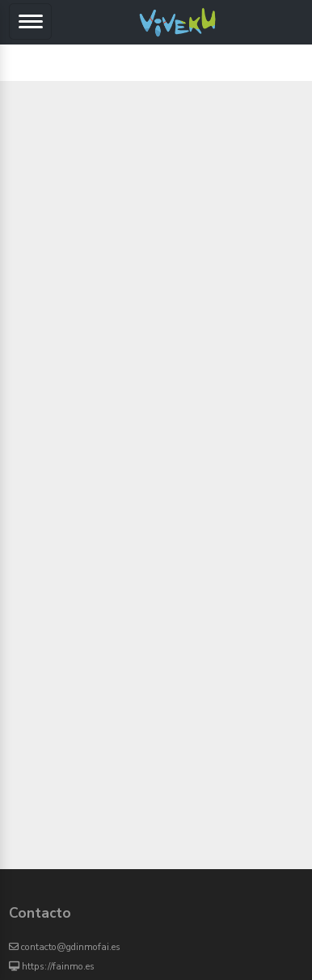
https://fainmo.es (52, 966)
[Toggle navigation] (31, 21)
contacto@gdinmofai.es (65, 947)
